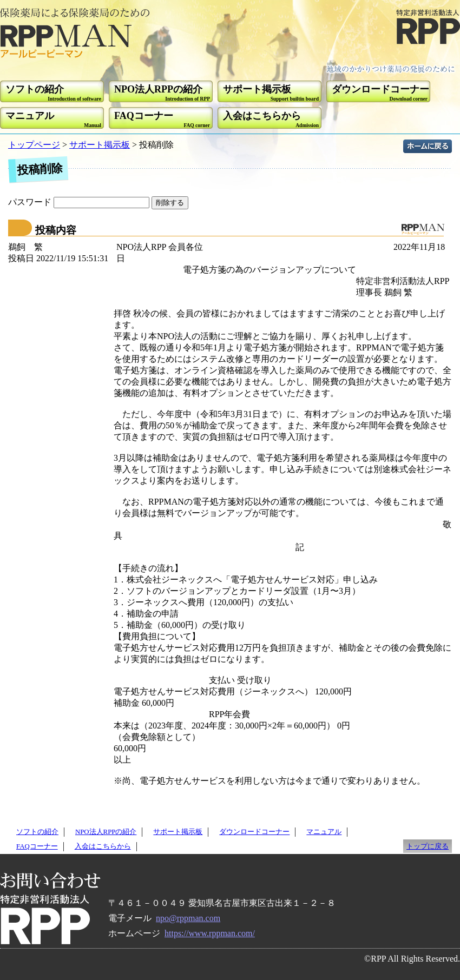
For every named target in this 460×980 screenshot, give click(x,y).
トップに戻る (428, 846)
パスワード (80, 202)
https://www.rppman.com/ (210, 933)
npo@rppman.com (188, 918)
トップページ (34, 145)
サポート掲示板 (100, 145)
